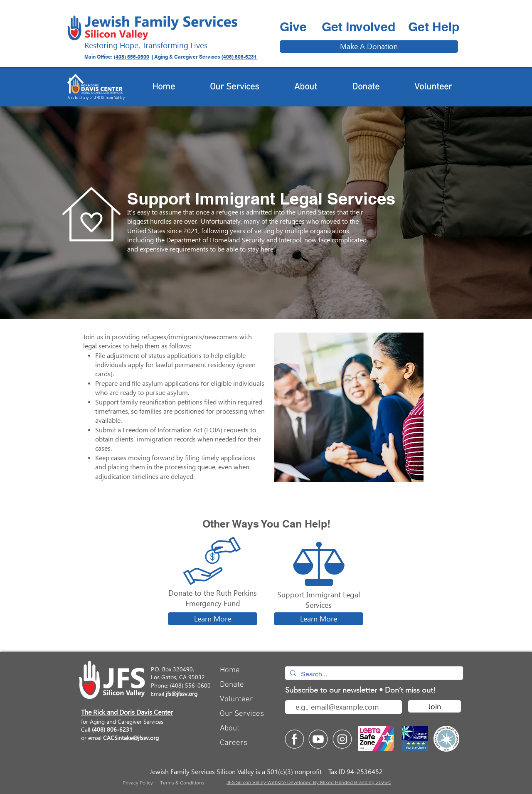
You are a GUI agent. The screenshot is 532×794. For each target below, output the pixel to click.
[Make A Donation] (369, 47)
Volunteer (236, 699)
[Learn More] (213, 619)
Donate (232, 685)
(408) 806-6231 (239, 57)
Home (230, 670)
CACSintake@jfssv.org (131, 738)
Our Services (242, 714)
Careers (234, 743)
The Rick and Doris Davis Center (127, 712)
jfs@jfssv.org (182, 694)
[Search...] (373, 674)
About (230, 729)
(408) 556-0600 (132, 57)
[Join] (435, 706)
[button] (91, 214)
